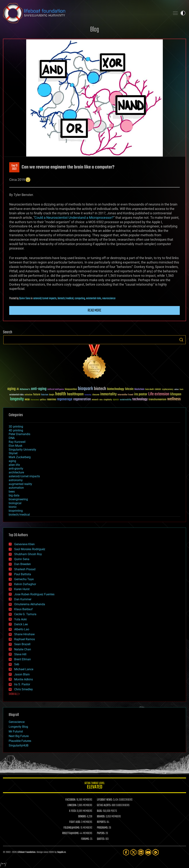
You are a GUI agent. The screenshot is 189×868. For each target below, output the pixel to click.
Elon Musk (16, 446)
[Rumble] (156, 852)
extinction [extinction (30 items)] (28, 395)
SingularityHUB (19, 745)
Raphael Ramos (25, 639)
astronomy (16, 480)
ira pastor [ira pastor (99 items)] (141, 394)
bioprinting (16, 511)
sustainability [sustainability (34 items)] (126, 400)
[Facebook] (126, 852)
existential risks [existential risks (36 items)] (17, 395)
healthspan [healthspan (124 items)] (75, 394)
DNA (12, 438)
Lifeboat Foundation (26, 852)
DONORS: (82, 817)
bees (12, 492)
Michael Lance (24, 669)
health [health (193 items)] (61, 394)
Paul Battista (23, 574)
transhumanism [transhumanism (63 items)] (157, 399)
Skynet (13, 453)
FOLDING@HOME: (72, 828)
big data (14, 495)
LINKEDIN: (72, 805)
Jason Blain (22, 674)
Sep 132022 (14, 167)
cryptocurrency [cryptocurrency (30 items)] (168, 390)
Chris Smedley (24, 689)
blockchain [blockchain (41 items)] (139, 389)
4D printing (16, 430)
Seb (17, 664)
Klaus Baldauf (23, 609)
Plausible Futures (20, 741)
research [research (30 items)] (95, 400)
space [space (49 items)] (116, 399)
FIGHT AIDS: (75, 822)
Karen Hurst (22, 589)
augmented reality (20, 484)
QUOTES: (101, 839)
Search (181, 340)
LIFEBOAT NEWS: (105, 800)
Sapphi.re (61, 852)
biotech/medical (66, 298)
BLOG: (100, 811)
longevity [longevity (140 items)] (17, 399)
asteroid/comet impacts (45, 298)
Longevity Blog (18, 727)
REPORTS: (102, 822)
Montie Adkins (24, 679)
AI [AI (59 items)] (18, 389)
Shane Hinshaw (24, 634)
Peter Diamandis (19, 434)
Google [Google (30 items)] (52, 395)
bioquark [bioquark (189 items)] (85, 389)
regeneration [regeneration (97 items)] (82, 399)
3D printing (16, 427)
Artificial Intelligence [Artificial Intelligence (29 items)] (56, 390)
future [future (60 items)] (37, 395)
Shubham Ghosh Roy (28, 554)
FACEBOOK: (71, 800)
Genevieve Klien (24, 544)
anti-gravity (16, 469)
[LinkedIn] (141, 852)
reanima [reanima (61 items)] (51, 399)
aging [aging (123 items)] (12, 389)
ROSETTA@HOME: (71, 833)
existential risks (94, 298)
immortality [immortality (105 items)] (108, 394)
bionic (13, 507)
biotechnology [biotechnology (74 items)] (116, 389)
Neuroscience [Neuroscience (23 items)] (35, 400)
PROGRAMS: (103, 828)
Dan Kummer (23, 599)
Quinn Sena (25, 298)
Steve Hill (20, 654)
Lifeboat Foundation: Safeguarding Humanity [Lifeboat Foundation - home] (85, 13)
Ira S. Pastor (22, 684)
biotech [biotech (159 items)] (100, 389)
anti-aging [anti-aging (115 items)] (39, 389)
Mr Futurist (16, 731)
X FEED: (73, 811)
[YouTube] (148, 852)
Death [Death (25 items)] (181, 390)
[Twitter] (133, 852)
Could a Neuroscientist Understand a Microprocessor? (74, 218)
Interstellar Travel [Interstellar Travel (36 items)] (125, 395)
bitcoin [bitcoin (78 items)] (129, 389)
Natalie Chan (23, 649)
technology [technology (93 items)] (140, 399)
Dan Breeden (23, 564)
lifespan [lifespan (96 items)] (176, 394)
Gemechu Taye (24, 579)
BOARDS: (101, 817)
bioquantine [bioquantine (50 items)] (71, 389)
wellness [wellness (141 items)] (174, 399)
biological (15, 503)
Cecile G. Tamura (25, 614)
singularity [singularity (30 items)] (108, 400)
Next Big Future (19, 736)
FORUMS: (85, 839)
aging (12, 461)
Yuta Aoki (20, 619)
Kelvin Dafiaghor (25, 584)
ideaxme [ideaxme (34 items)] (96, 395)
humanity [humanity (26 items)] (88, 395)
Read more (94, 310)
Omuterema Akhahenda (30, 604)
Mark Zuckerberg (20, 457)
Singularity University (22, 450)
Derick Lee (21, 624)
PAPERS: (101, 833)
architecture (16, 472)
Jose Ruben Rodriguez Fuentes (34, 594)
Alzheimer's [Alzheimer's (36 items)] (25, 390)
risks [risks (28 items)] (101, 400)
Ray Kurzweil (17, 442)
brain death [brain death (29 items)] (150, 390)
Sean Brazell (22, 644)
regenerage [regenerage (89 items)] (65, 399)
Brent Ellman (23, 659)
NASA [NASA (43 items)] (27, 400)
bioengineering (18, 499)
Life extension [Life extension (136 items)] (159, 394)
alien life (14, 465)
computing (80, 298)
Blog (94, 30)
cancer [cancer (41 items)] (158, 389)
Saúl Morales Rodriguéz (30, 549)
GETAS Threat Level (94, 786)
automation (16, 488)
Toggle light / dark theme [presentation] (183, 13)
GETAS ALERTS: (104, 805)
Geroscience (17, 722)
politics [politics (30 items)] (43, 400)
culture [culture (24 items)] (176, 390)
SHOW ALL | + (14, 694)
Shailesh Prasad (25, 569)
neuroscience (109, 298)
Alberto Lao (22, 629)
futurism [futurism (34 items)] (45, 395)
